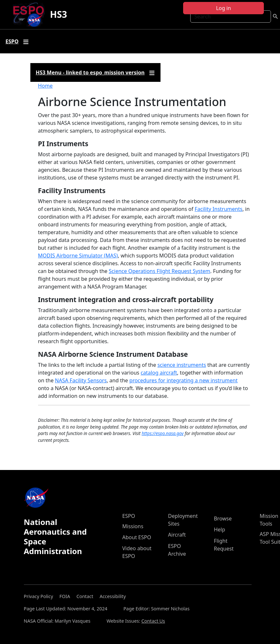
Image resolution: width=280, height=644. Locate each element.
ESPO (129, 516)
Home (46, 86)
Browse (223, 518)
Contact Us (153, 621)
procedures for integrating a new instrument (184, 380)
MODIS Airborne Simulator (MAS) (78, 256)
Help (219, 529)
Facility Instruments (219, 209)
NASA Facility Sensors (81, 380)
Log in (223, 8)
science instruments (182, 365)
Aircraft (177, 535)
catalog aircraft (159, 373)
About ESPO (137, 537)
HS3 (59, 14)
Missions (133, 526)
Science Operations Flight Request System (160, 271)
